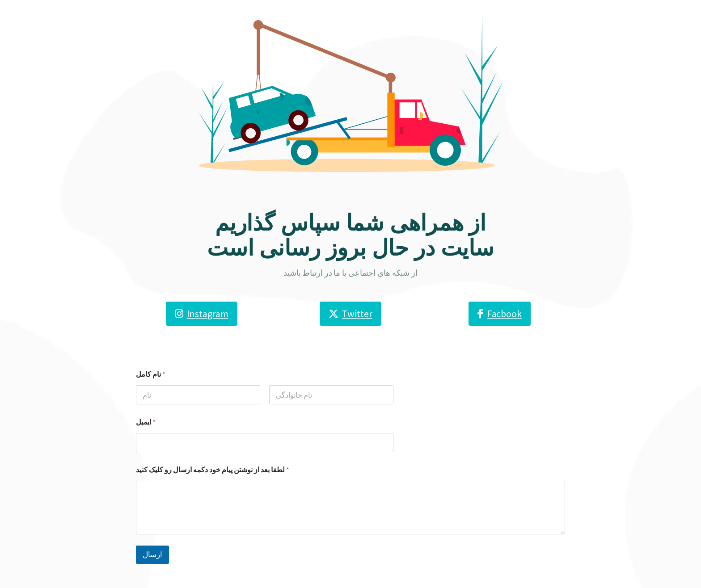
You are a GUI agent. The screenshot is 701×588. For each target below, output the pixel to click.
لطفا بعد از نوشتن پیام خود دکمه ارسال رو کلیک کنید (213, 470)
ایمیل (146, 422)
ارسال (152, 554)
